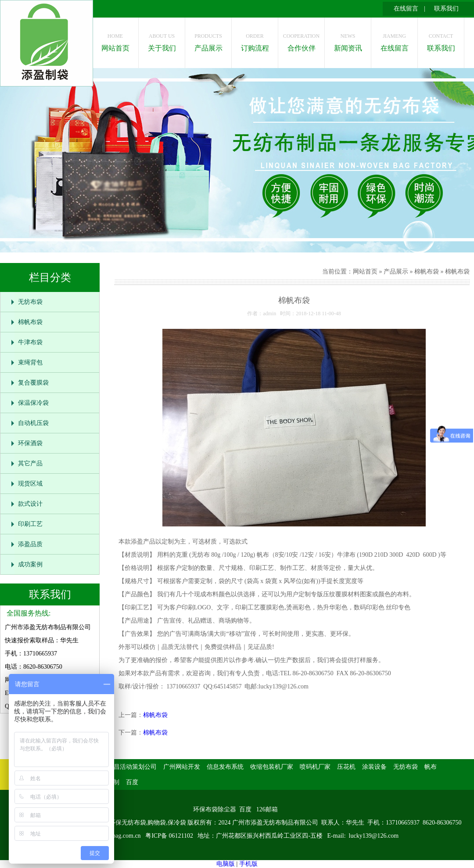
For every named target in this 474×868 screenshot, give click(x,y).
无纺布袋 (30, 302)
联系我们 (446, 9)
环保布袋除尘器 (215, 809)
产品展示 (208, 40)
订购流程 (255, 40)
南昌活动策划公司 (132, 767)
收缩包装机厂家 (272, 767)
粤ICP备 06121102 (170, 836)
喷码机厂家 (315, 767)
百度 (132, 782)
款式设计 (30, 504)
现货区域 (30, 484)
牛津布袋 (30, 342)
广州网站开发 (182, 767)
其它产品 (30, 463)
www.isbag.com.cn (117, 836)
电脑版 (226, 864)
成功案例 (30, 564)
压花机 (346, 767)
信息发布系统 (225, 767)
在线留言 (406, 9)
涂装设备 (374, 767)
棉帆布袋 (30, 322)
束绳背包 (30, 362)
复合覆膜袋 (33, 383)
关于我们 (162, 40)
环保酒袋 (30, 443)
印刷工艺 (30, 524)
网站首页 (115, 40)
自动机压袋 (33, 423)
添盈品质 (30, 544)
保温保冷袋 (33, 403)
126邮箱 (267, 809)
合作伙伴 (301, 40)
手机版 (248, 864)
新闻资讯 (348, 40)
